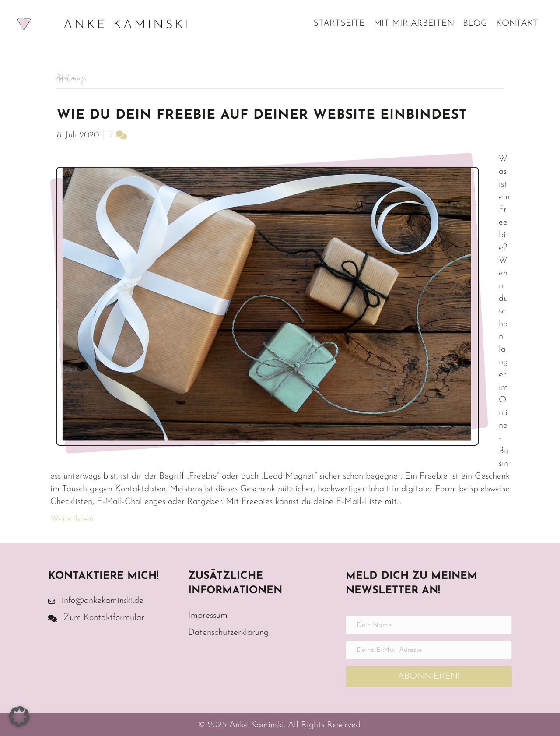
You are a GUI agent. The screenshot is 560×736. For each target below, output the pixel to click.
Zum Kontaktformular (104, 618)
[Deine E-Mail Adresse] (429, 650)
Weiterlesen (72, 519)
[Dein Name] (429, 625)
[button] (429, 676)
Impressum (208, 616)
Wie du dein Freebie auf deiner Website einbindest (262, 115)
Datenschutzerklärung (228, 633)
